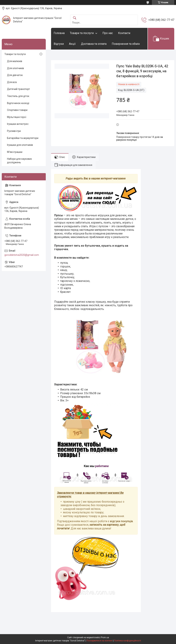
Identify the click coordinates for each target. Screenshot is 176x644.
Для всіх (12, 82)
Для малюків (15, 61)
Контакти (124, 33)
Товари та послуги (82, 33)
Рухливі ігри (14, 131)
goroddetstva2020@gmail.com (22, 255)
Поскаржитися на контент (100, 641)
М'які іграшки (15, 152)
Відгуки (59, 44)
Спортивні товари (17, 110)
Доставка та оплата (94, 44)
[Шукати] (75, 18)
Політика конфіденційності (128, 641)
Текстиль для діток (18, 96)
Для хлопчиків (15, 68)
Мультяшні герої (17, 117)
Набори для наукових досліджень (19, 161)
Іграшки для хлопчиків (20, 145)
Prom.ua (105, 637)
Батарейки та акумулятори (23, 138)
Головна (59, 33)
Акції (72, 44)
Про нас (108, 33)
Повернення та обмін (126, 44)
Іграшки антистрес (18, 124)
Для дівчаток (15, 75)
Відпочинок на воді (18, 103)
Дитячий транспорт (18, 89)
